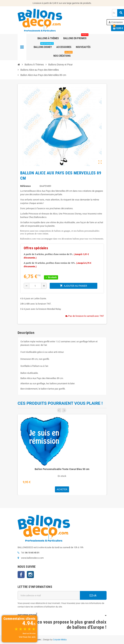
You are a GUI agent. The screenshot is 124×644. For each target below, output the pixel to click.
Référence (25, 186)
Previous (59, 410)
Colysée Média (60, 640)
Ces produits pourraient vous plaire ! (60, 403)
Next (64, 410)
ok (93, 595)
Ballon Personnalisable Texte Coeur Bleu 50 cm (62, 469)
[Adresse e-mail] (49, 595)
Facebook (21, 575)
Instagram (30, 575)
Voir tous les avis (27, 637)
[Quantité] (35, 286)
